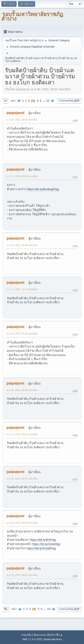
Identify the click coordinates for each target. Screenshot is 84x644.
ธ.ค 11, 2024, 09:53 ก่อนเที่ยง (22, 176)
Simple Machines (53, 639)
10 (48, 101)
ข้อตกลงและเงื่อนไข (44, 635)
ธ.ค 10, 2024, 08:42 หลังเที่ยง (22, 120)
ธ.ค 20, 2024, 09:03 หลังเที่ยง (22, 575)
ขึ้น (6, 609)
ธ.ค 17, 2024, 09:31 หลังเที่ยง (22, 434)
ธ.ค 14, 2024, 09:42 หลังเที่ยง (22, 334)
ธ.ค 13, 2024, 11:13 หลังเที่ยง (22, 289)
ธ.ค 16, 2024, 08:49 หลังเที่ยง (22, 390)
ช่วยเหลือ (26, 635)
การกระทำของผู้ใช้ (69, 101)
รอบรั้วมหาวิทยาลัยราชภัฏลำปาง (32, 16)
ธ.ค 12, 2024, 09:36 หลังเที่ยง (22, 245)
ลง (5, 101)
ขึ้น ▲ (59, 635)
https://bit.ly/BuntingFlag (43, 189)
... (44, 101)
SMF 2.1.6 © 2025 (32, 639)
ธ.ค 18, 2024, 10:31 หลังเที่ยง (22, 479)
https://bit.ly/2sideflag (46, 544)
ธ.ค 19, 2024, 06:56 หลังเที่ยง (22, 523)
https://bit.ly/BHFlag (43, 540)
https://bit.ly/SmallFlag (41, 548)
